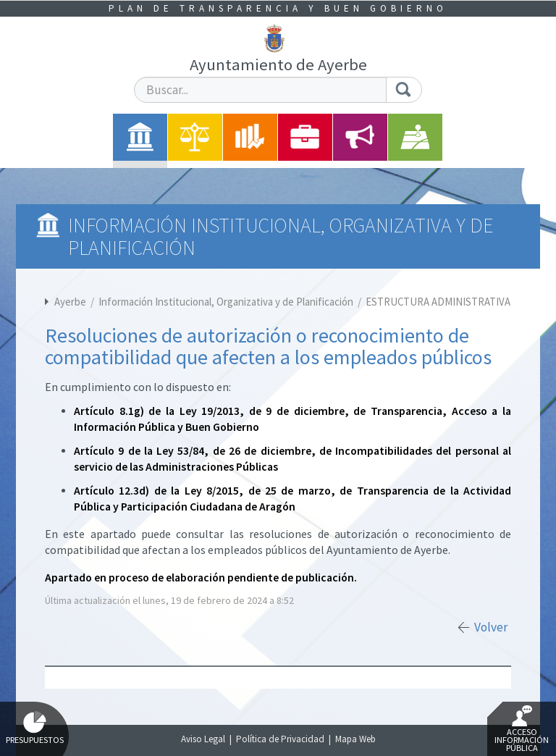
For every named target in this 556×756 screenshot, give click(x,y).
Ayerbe (70, 302)
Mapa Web (355, 739)
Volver (491, 627)
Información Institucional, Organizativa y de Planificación (227, 302)
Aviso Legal (203, 739)
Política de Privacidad (280, 739)
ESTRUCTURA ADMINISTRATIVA (438, 302)
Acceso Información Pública (522, 729)
